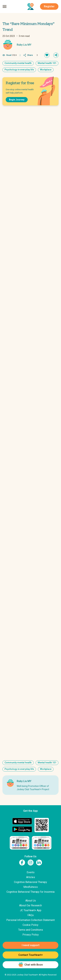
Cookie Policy (30, 925)
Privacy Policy (31, 935)
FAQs (31, 915)
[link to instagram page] (31, 863)
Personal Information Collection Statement (30, 920)
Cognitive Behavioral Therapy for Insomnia (30, 892)
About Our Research (30, 905)
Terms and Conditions (31, 930)
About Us (31, 901)
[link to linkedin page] (39, 863)
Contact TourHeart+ (31, 955)
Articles (31, 877)
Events (31, 872)
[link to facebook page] (22, 863)
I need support (31, 945)
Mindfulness (31, 887)
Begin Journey (17, 100)
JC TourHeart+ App (31, 910)
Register (49, 6)
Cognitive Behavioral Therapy (30, 882)
